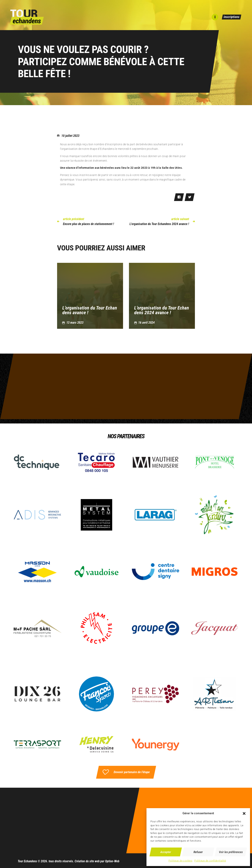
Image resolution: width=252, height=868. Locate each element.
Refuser (198, 852)
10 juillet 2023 (70, 136)
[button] (244, 813)
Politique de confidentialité (210, 861)
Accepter (166, 852)
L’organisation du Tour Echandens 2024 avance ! (162, 310)
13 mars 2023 (75, 323)
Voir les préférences (231, 852)
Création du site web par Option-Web (97, 861)
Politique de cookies (180, 861)
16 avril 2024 (147, 323)
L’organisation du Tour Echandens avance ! (90, 310)
